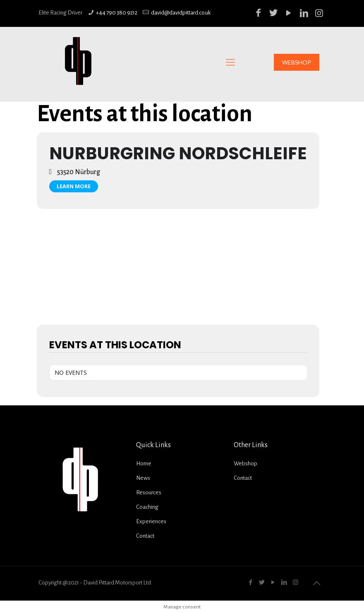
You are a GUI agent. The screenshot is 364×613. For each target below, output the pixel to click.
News (143, 478)
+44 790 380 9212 (117, 13)
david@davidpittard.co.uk (181, 13)
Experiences (151, 521)
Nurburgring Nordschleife (178, 153)
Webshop (245, 463)
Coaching (147, 507)
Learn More (74, 186)
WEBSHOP (297, 62)
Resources (149, 492)
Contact (145, 536)
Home (144, 463)
